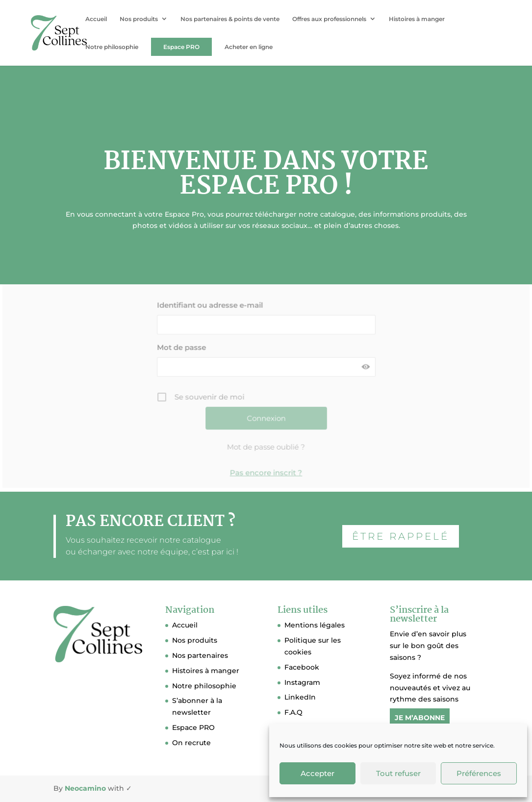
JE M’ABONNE (420, 718)
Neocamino (85, 788)
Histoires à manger (417, 19)
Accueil (96, 19)
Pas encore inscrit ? (266, 468)
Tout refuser (398, 773)
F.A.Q (293, 712)
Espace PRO (181, 47)
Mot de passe (182, 344)
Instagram (302, 682)
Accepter (317, 773)
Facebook (302, 667)
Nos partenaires (200, 655)
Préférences (479, 773)
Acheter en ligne (249, 47)
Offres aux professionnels (329, 19)
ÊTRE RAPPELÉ (401, 536)
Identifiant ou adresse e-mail (210, 303)
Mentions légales (315, 625)
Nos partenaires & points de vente (230, 19)
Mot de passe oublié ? (266, 442)
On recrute (191, 743)
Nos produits (139, 19)
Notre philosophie (112, 47)
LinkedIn (300, 697)
